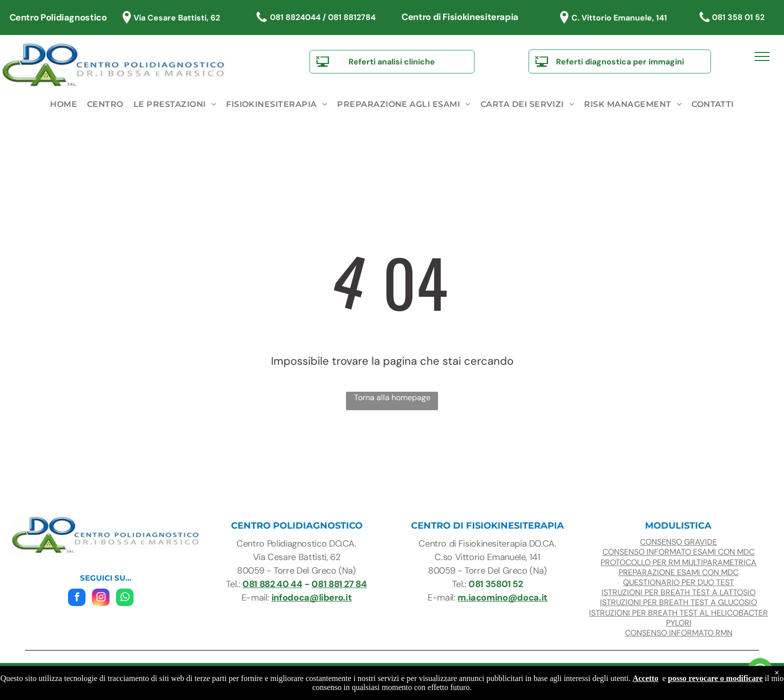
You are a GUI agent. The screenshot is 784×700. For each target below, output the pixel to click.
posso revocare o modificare (715, 678)
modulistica (678, 526)
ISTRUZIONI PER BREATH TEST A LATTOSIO (678, 592)
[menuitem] (63, 104)
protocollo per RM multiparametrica (678, 562)
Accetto (645, 678)
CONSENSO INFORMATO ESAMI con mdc (678, 552)
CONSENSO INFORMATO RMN (679, 633)
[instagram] (101, 599)
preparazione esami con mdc (678, 572)
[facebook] (77, 599)
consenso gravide (678, 542)
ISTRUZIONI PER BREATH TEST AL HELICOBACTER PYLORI (678, 618)
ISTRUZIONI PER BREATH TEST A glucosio (678, 602)
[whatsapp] (125, 599)
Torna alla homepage (392, 397)
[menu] (762, 56)
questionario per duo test (678, 582)
